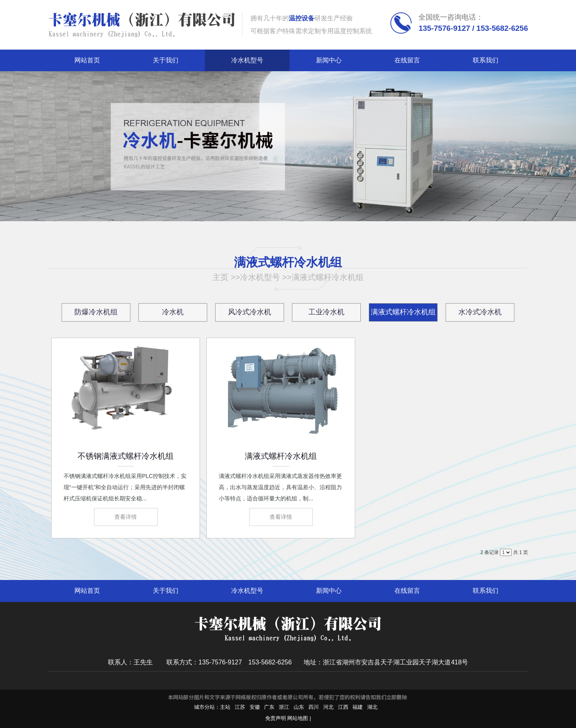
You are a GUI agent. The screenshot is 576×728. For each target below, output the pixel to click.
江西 (343, 707)
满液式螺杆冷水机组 (328, 277)
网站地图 (298, 718)
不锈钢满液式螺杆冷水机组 (126, 456)
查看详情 (126, 517)
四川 (314, 707)
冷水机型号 (260, 277)
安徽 (255, 707)
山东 (299, 707)
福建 (358, 707)
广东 (269, 707)
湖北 (372, 707)
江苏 (240, 707)
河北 (328, 707)
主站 (225, 707)
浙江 (284, 707)
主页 (220, 277)
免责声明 (276, 718)
